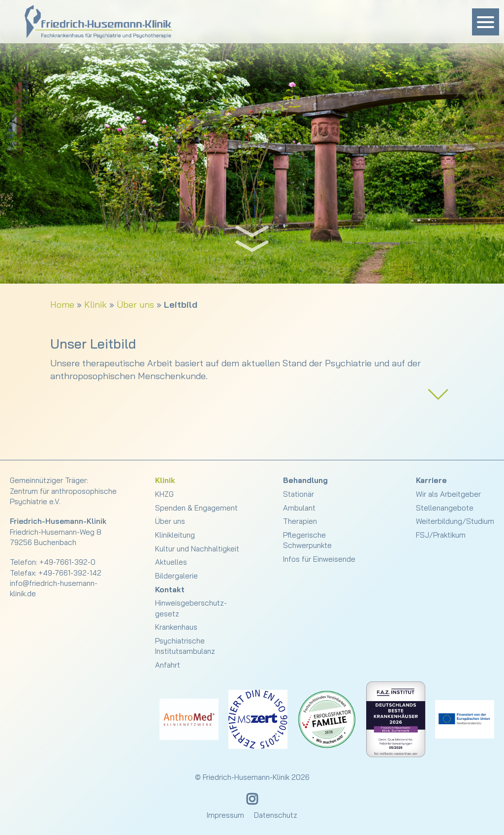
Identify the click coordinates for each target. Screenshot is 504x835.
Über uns (135, 305)
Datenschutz (276, 815)
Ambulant (299, 508)
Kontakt (170, 590)
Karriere (431, 480)
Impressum (225, 815)
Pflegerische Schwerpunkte (307, 540)
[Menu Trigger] (486, 22)
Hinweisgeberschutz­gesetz (191, 608)
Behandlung (305, 480)
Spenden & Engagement (196, 508)
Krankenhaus (176, 627)
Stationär (299, 494)
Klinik (95, 305)
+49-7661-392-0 (67, 562)
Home (62, 305)
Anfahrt (168, 665)
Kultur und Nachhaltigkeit (197, 549)
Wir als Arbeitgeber (448, 494)
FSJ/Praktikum (441, 535)
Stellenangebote (445, 508)
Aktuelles (171, 562)
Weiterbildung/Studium (455, 521)
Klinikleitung (175, 535)
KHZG (164, 494)
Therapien (300, 521)
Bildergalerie (176, 576)
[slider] (252, 142)
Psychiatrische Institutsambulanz (185, 646)
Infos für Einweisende (319, 559)
